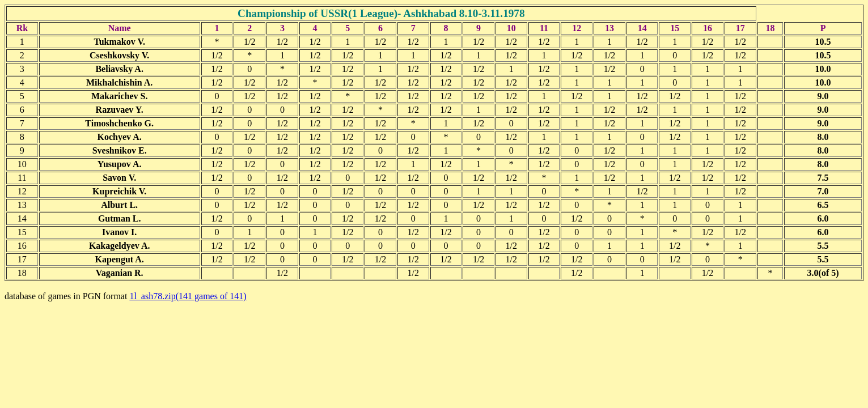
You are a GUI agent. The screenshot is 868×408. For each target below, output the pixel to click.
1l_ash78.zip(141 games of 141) (188, 296)
